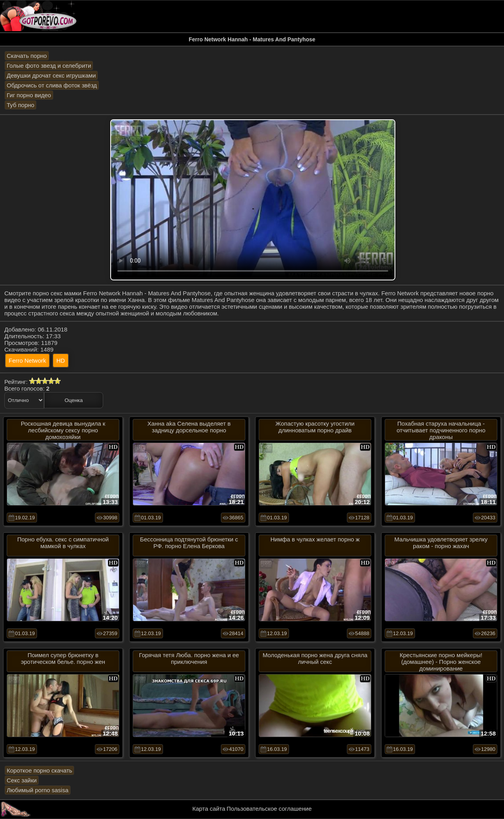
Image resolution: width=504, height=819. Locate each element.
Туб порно (20, 105)
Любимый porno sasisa (38, 790)
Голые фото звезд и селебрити (49, 66)
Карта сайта (209, 809)
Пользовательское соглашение (269, 809)
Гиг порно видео (29, 95)
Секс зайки (22, 780)
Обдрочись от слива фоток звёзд (52, 85)
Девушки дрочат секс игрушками (51, 75)
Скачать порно (27, 56)
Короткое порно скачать (39, 770)
